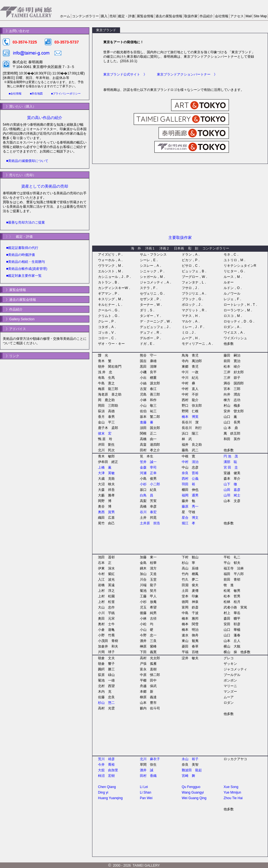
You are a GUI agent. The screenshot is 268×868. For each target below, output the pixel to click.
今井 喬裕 (106, 765)
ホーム (65, 16)
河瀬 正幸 (148, 473)
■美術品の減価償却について (27, 161)
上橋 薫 (105, 467)
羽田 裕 (188, 484)
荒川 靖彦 (106, 759)
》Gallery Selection (19, 319)
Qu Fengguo (191, 787)
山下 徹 (230, 484)
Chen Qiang (107, 787)
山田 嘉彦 (232, 490)
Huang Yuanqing (110, 798)
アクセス (237, 16)
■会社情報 (15, 94)
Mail (249, 16)
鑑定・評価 (126, 16)
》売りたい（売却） (19, 175)
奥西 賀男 (106, 512)
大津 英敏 (106, 473)
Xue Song (231, 787)
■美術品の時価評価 (21, 255)
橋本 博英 (190, 417)
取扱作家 (191, 16)
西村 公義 (190, 479)
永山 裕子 (190, 759)
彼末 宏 (105, 433)
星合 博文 (190, 518)
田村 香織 (148, 776)
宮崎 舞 (188, 776)
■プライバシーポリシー (66, 94)
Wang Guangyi (193, 792)
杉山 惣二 (106, 703)
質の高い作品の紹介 (45, 118)
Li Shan (146, 792)
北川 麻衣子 (150, 759)
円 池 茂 (231, 456)
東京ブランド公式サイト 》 (125, 74)
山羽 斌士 (232, 495)
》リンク (11, 356)
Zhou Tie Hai (233, 798)
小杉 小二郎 (150, 484)
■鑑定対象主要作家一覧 (24, 276)
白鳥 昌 (147, 495)
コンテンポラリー (85, 16)
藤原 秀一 (190, 506)
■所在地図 (36, 94)
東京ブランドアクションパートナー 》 (187, 74)
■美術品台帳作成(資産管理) (27, 269)
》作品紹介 (13, 309)
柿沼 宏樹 (106, 776)
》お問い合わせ (16, 31)
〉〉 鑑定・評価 (18, 237)
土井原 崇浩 (150, 523)
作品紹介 (206, 16)
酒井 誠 (147, 770)
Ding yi (103, 792)
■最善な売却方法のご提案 (26, 222)
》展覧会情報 (14, 290)
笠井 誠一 (148, 462)
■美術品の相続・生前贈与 (26, 262)
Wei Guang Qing (194, 798)
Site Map (260, 16)
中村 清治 (190, 462)
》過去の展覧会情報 (19, 300)
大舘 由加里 (108, 770)
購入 (104, 16)
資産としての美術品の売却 (45, 186)
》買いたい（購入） (19, 106)
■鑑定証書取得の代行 (22, 248)
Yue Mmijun (232, 792)
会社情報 (222, 16)
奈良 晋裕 (190, 473)
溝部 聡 (230, 462)
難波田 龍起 (192, 770)
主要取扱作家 (180, 237)
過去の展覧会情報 (169, 16)
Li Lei (144, 787)
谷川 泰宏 (148, 512)
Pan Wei (146, 798)
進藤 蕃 (147, 422)
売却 (113, 16)
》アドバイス (14, 329)
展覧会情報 (145, 16)
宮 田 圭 (231, 467)
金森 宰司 (148, 467)
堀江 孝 (188, 523)
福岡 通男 (190, 495)
